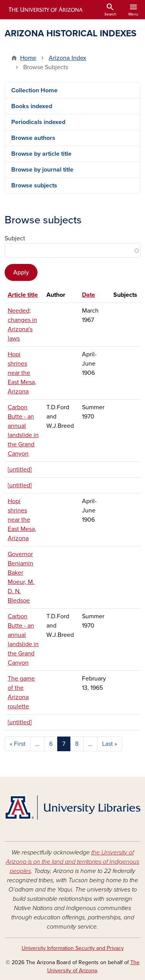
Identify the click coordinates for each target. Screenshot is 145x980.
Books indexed (32, 106)
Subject (15, 238)
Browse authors (33, 138)
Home (28, 58)
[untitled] (20, 470)
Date (89, 295)
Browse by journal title (42, 170)
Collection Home (34, 90)
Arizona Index (67, 58)
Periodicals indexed (38, 122)
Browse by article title (41, 154)
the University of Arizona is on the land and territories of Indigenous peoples (72, 862)
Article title (23, 295)
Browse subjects (34, 185)
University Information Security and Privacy (73, 948)
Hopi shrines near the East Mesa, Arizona (22, 373)
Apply (21, 272)
